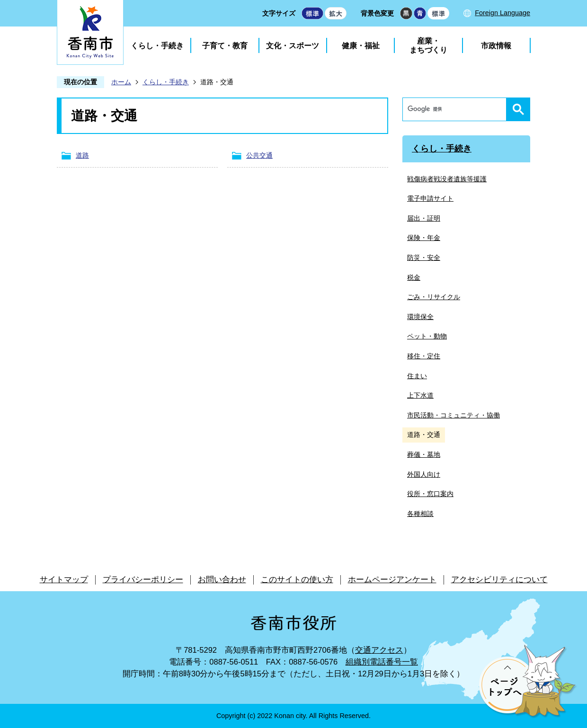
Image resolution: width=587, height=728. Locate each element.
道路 (82, 155)
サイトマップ (64, 580)
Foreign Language (503, 13)
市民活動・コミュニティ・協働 (454, 415)
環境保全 (420, 317)
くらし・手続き (157, 46)
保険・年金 (424, 238)
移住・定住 (424, 356)
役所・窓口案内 (430, 494)
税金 (414, 277)
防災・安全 (424, 257)
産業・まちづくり (428, 45)
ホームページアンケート (392, 580)
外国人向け (424, 474)
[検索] (457, 109)
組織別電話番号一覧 (382, 662)
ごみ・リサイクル (434, 297)
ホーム (121, 82)
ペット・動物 (427, 336)
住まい (417, 376)
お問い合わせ (222, 580)
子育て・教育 (225, 46)
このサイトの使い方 (297, 580)
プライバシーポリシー (143, 580)
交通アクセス (379, 650)
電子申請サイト (430, 198)
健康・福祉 (361, 46)
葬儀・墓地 (424, 454)
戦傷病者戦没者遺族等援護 (447, 179)
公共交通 (259, 155)
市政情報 (496, 46)
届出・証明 (424, 218)
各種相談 (420, 514)
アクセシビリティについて (499, 580)
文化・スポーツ (293, 46)
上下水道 (420, 395)
